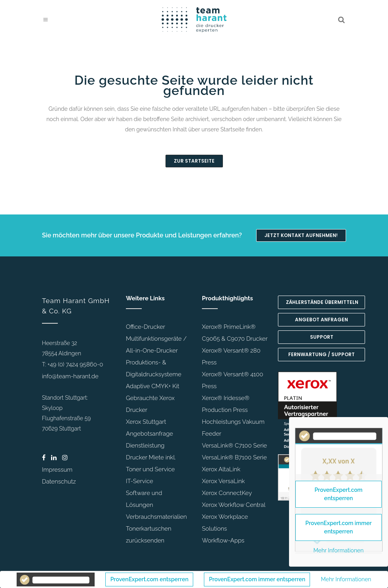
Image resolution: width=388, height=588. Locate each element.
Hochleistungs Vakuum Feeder (233, 428)
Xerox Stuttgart (146, 422)
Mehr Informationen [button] (346, 579)
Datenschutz (59, 482)
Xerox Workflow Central (234, 505)
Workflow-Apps (223, 541)
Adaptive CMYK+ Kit (153, 386)
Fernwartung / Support (321, 354)
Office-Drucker (145, 327)
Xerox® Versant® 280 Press (231, 357)
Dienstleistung (145, 446)
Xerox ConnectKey (227, 493)
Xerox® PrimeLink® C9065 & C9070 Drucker (235, 333)
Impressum (57, 470)
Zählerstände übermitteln (322, 302)
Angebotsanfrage (149, 434)
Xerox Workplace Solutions (225, 523)
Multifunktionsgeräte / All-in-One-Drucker (156, 345)
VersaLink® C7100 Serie (234, 446)
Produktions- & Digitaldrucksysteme (154, 368)
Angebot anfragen (321, 320)
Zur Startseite (194, 161)
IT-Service (140, 481)
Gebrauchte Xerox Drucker (150, 404)
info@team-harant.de (70, 376)
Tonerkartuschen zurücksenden (149, 535)
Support (322, 337)
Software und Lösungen (144, 499)
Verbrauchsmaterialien (156, 517)
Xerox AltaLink (221, 469)
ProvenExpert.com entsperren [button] (149, 579)
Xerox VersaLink (223, 481)
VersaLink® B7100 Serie (234, 457)
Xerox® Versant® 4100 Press (233, 380)
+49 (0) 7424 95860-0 (75, 364)
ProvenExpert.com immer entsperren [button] (257, 579)
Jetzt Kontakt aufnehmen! (301, 235)
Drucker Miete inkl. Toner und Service (151, 463)
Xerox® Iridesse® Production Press (226, 404)
